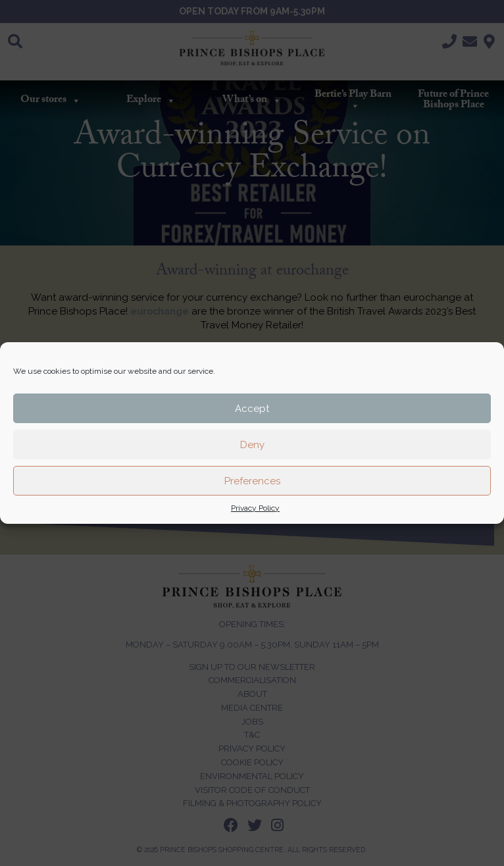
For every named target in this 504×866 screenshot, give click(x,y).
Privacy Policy (255, 508)
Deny (252, 445)
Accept (252, 409)
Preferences (252, 481)
